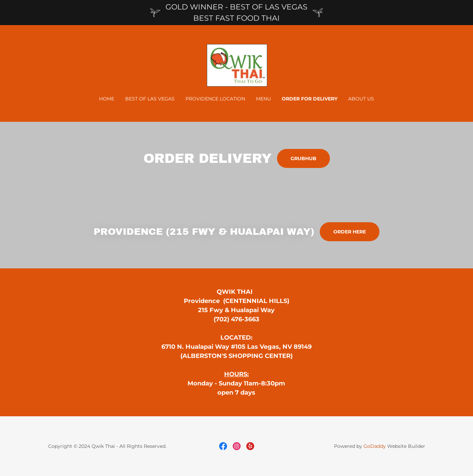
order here (350, 232)
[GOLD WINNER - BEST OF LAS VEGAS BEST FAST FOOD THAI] (236, 13)
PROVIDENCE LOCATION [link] (215, 99)
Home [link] (107, 99)
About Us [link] (361, 99)
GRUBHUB (303, 158)
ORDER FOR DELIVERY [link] (310, 99)
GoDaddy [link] (375, 446)
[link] (236, 65)
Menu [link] (263, 99)
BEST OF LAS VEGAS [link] (150, 99)
